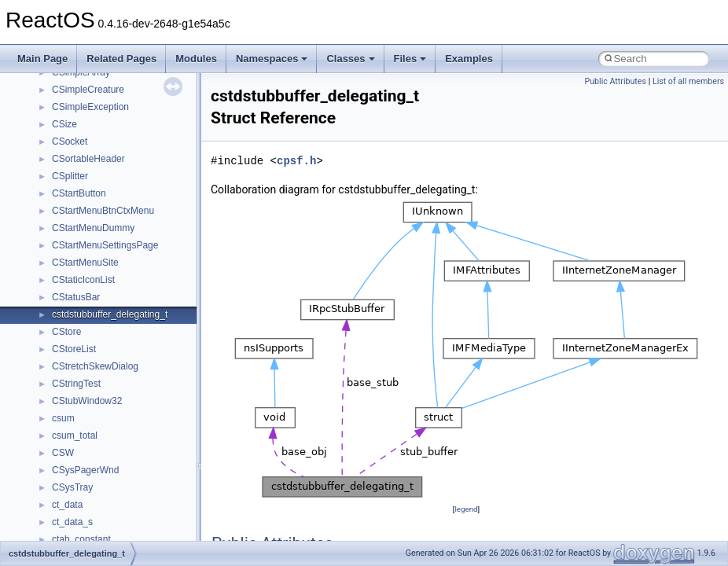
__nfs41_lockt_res (90, 83)
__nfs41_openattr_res (98, 325)
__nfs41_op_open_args (101, 239)
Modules (196, 59)
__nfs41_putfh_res (91, 377)
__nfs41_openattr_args (100, 308)
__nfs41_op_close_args (102, 204)
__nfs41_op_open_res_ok (107, 274)
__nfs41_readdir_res (95, 533)
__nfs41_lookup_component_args (123, 153)
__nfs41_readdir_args (98, 464)
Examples (469, 59)
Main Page (42, 59)
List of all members (688, 81)
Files (410, 59)
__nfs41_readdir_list (94, 516)
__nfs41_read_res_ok (97, 447)
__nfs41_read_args (92, 412)
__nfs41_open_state (95, 291)
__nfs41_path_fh (87, 343)
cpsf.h (296, 161)
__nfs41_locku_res (92, 118)
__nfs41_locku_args (94, 101)
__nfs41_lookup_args (97, 135)
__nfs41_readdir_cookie (102, 481)
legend (466, 509)
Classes (350, 59)
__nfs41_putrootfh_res (99, 395)
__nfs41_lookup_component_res (120, 170)
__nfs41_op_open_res (99, 256)
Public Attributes (615, 81)
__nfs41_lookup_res (94, 187)
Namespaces (272, 59)
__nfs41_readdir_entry (99, 498)
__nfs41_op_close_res (99, 222)
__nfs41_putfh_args (94, 360)
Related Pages (121, 59)
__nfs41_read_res (90, 429)
